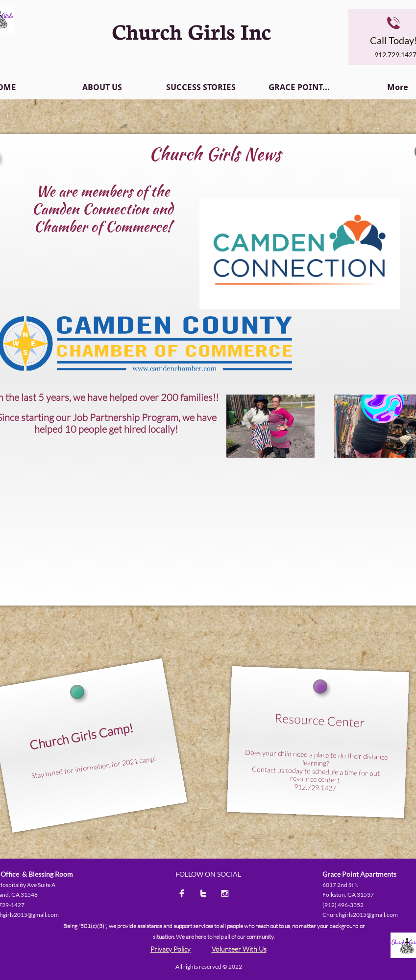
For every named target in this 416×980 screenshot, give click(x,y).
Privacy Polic (169, 949)
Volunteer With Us (239, 949)
